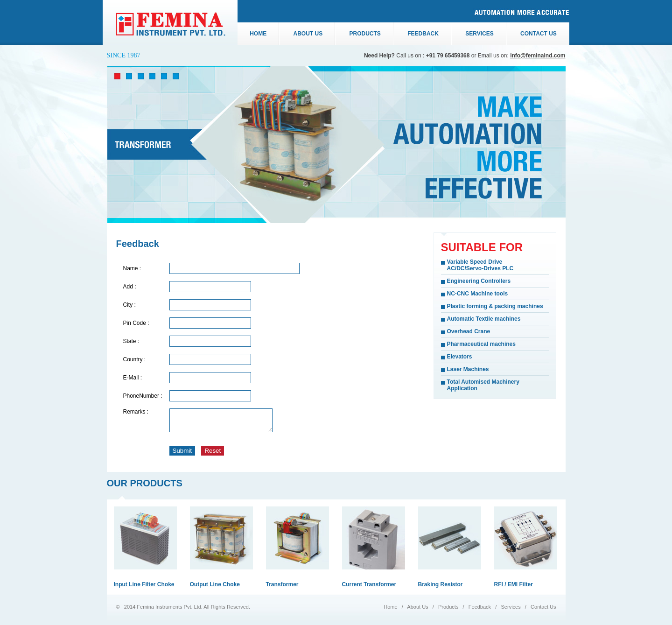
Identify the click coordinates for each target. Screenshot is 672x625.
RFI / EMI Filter (514, 589)
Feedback (423, 34)
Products (365, 34)
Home (258, 34)
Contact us (539, 34)
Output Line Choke (215, 589)
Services (479, 34)
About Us (418, 611)
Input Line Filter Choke (144, 589)
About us (308, 34)
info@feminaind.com (538, 56)
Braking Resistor (441, 589)
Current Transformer (369, 589)
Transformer (282, 589)
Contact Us (542, 611)
